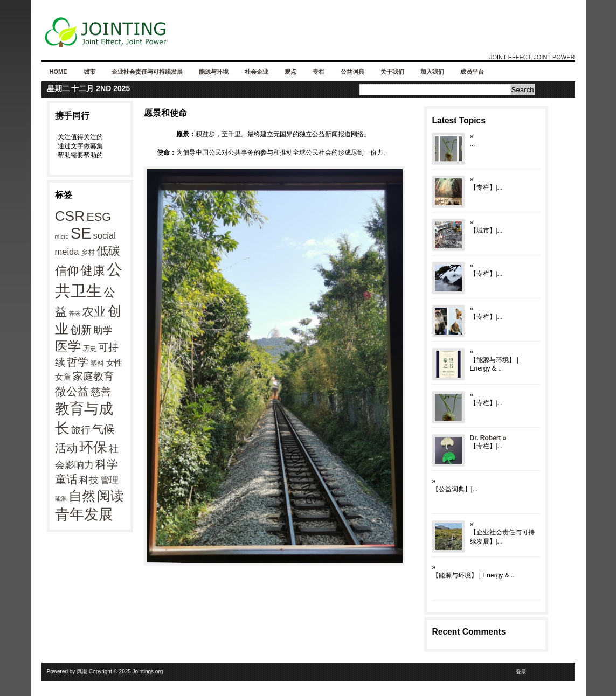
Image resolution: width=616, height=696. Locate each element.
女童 (63, 377)
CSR (70, 216)
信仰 (67, 271)
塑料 (97, 363)
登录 (521, 671)
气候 (103, 429)
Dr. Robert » (488, 438)
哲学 (78, 362)
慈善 (101, 392)
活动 (66, 448)
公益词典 (352, 72)
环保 (93, 447)
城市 (89, 72)
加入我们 (432, 72)
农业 (94, 312)
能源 (61, 498)
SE (81, 233)
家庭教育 (93, 376)
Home (58, 72)
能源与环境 (214, 72)
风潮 (82, 671)
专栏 (319, 72)
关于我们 (392, 72)
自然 (82, 496)
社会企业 (257, 72)
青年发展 (84, 514)
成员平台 (472, 72)
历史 (89, 348)
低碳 (108, 251)
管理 (109, 480)
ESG (99, 217)
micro (62, 236)
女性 (114, 363)
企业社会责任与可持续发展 (147, 72)
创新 (81, 330)
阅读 (110, 496)
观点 (290, 72)
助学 (103, 330)
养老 (74, 314)
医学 (68, 346)
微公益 (72, 392)
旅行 (81, 430)
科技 (89, 480)
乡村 (88, 252)
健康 (93, 270)
